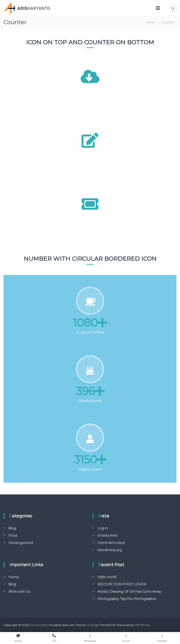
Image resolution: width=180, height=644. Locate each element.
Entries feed (107, 535)
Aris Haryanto (39, 625)
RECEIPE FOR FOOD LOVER (122, 584)
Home (14, 577)
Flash (91, 625)
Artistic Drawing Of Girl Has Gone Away (129, 591)
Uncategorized (21, 543)
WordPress (142, 625)
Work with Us (19, 591)
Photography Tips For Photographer (127, 599)
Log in (103, 528)
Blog (12, 528)
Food (13, 535)
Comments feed (111, 543)
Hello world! (107, 577)
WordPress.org (110, 550)
